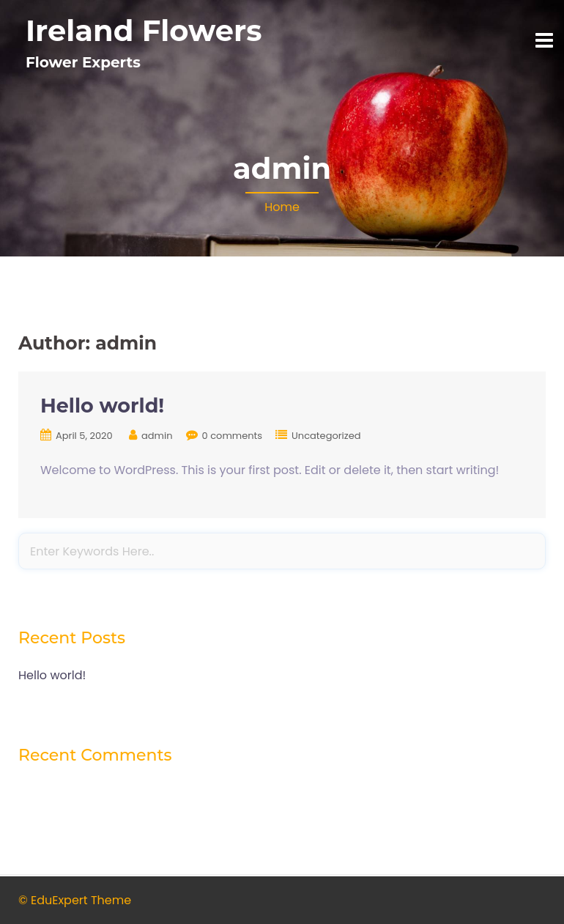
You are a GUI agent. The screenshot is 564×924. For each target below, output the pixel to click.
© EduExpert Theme (75, 900)
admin (157, 436)
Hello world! (102, 406)
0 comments (233, 436)
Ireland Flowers (144, 30)
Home (282, 207)
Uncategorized (326, 436)
